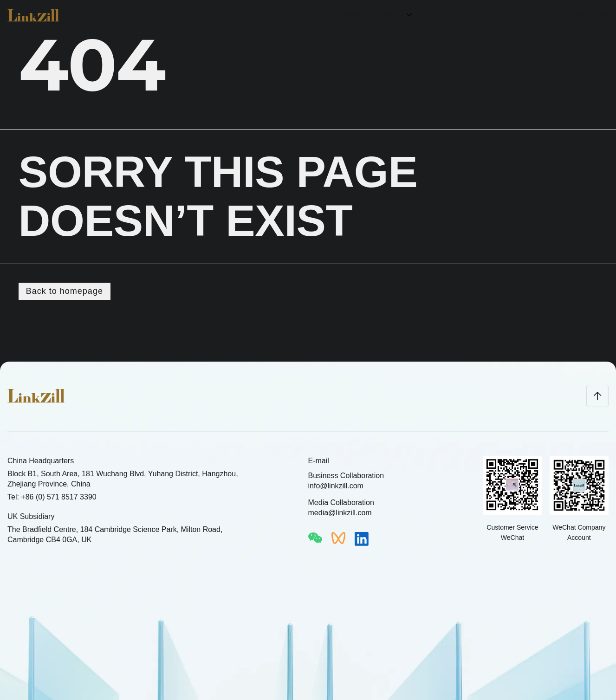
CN (603, 16)
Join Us (543, 16)
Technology (443, 16)
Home (353, 16)
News (577, 16)
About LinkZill (496, 16)
